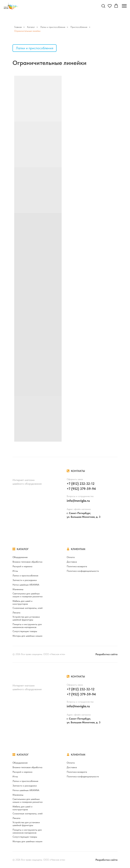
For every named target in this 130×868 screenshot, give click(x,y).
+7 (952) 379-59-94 (81, 489)
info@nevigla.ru (78, 501)
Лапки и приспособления (53, 27)
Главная (18, 27)
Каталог (31, 27)
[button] (103, 6)
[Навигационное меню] (124, 6)
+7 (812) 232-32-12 (81, 484)
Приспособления (79, 27)
